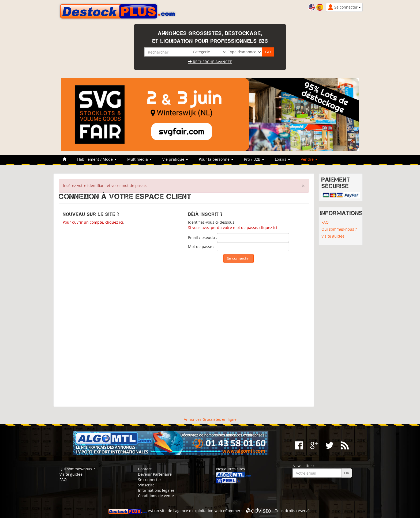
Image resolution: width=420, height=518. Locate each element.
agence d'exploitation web (199, 511)
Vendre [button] (309, 159)
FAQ (325, 222)
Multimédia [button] (139, 159)
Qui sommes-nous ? (339, 229)
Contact (145, 469)
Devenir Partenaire (155, 474)
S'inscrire (146, 485)
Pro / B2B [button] (254, 159)
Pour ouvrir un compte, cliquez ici (93, 222)
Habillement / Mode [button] (97, 159)
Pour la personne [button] (216, 159)
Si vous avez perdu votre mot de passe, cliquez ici (233, 228)
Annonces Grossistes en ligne (210, 419)
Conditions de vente (156, 496)
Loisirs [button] (282, 159)
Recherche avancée (210, 62)
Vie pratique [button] (175, 159)
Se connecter (150, 480)
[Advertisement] (184, 332)
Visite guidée (333, 236)
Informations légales (156, 490)
